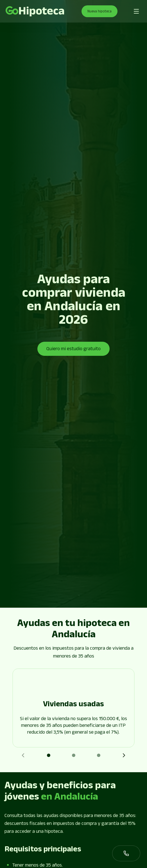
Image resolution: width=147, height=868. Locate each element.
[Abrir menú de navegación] (136, 11)
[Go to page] (35, 11)
